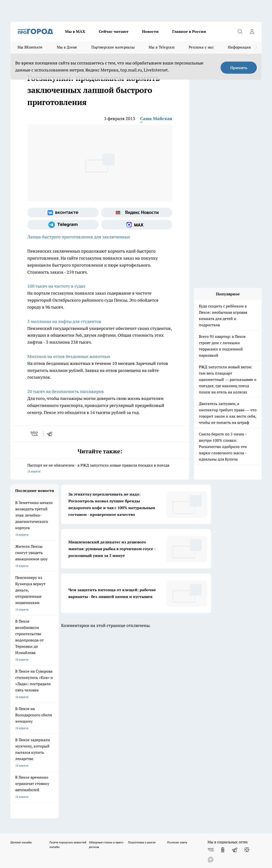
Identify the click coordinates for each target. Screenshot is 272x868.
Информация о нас (244, 47)
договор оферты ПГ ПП (26, 812)
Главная (137, 695)
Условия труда (81, 695)
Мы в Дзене (67, 47)
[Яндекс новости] (137, 213)
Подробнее (195, 823)
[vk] (35, 434)
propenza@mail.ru (74, 721)
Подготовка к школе (142, 658)
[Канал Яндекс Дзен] (247, 665)
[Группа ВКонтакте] (63, 213)
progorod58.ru (83, 758)
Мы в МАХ (75, 31)
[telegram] (51, 434)
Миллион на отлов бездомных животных (69, 356)
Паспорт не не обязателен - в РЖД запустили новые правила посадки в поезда (100, 469)
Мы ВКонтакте (30, 47)
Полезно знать (177, 658)
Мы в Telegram (162, 47)
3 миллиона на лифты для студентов (64, 321)
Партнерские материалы (113, 47)
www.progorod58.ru (47, 707)
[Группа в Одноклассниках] (223, 665)
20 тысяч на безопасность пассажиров (66, 391)
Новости (150, 31)
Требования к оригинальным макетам (36, 695)
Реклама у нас (201, 47)
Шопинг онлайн (21, 658)
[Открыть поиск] (240, 31)
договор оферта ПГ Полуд (28, 807)
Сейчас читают (114, 31)
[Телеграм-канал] (63, 225)
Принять (239, 68)
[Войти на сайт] (252, 31)
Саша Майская (156, 118)
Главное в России (189, 31)
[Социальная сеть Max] (137, 225)
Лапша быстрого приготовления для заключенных (79, 237)
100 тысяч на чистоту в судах (56, 286)
